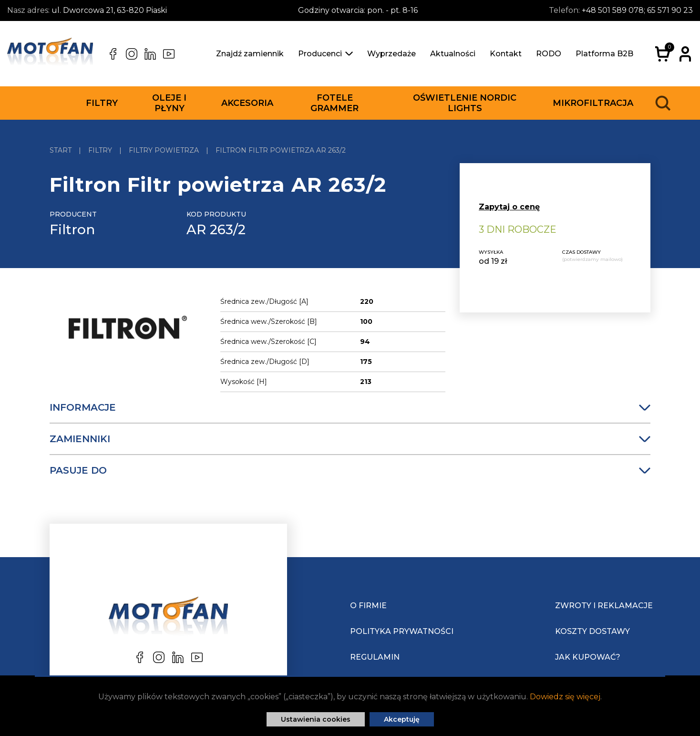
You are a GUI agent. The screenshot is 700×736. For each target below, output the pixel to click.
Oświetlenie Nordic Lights (465, 103)
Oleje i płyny (169, 103)
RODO (549, 54)
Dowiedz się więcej (565, 697)
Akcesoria (247, 103)
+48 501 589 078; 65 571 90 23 (637, 10)
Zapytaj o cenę (509, 207)
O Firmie (368, 606)
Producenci (325, 54)
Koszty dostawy (592, 631)
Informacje (350, 407)
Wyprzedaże (391, 54)
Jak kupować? (588, 657)
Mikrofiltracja (593, 103)
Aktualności (453, 54)
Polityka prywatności (402, 631)
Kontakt (506, 54)
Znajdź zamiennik (250, 54)
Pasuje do (350, 470)
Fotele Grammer (335, 103)
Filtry (102, 103)
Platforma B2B (604, 54)
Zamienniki (350, 439)
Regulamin (375, 657)
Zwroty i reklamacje (604, 606)
